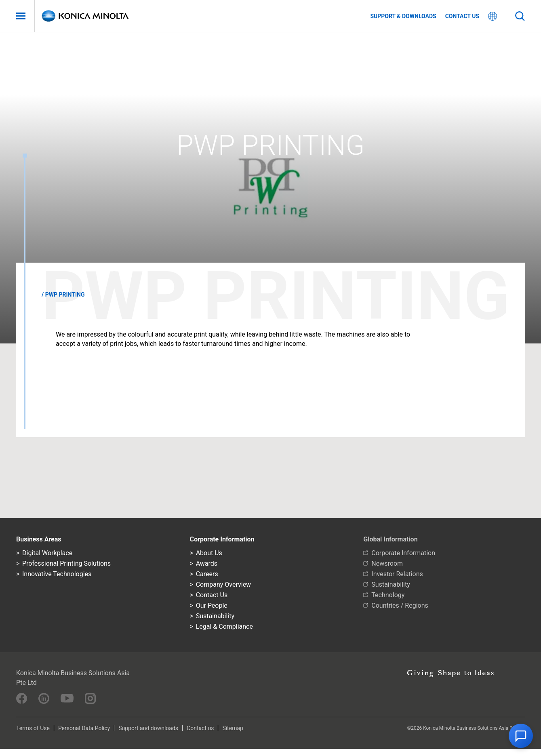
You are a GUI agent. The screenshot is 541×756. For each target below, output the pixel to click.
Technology (388, 595)
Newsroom (387, 563)
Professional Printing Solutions (66, 563)
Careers (207, 574)
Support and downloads (148, 728)
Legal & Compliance (224, 626)
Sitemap (233, 728)
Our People (212, 605)
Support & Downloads (403, 16)
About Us (209, 553)
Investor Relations (397, 574)
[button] (521, 736)
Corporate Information (403, 553)
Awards (207, 563)
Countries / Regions (400, 605)
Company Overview (223, 584)
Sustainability (215, 616)
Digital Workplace (47, 553)
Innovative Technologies (57, 574)
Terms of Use (33, 728)
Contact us (462, 16)
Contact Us (212, 595)
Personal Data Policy (84, 728)
